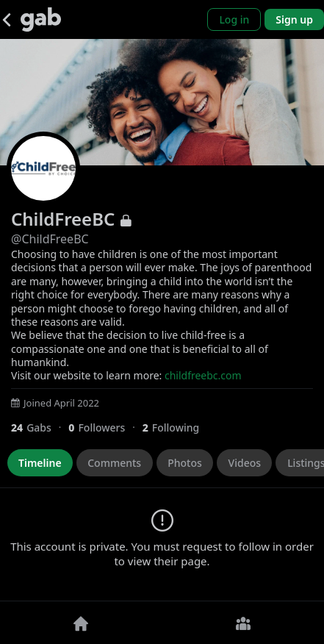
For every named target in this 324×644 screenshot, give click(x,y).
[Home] (81, 623)
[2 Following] (176, 427)
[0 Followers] (105, 427)
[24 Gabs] (40, 427)
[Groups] (244, 623)
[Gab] (41, 19)
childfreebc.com (203, 375)
